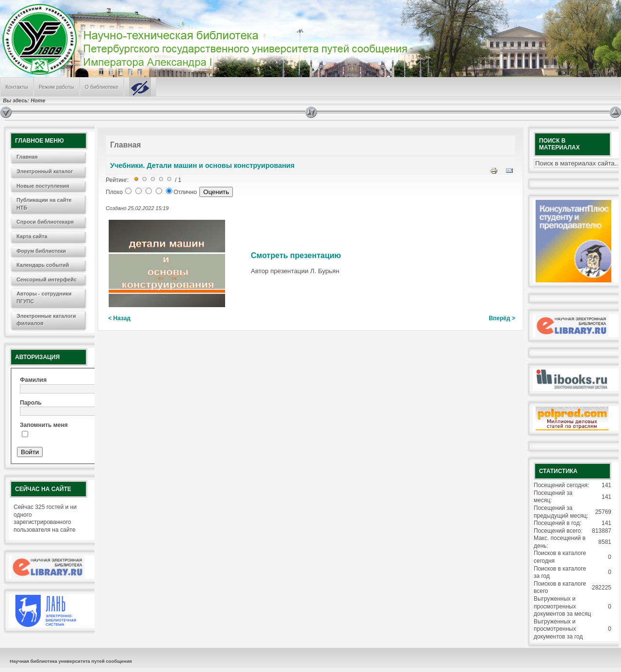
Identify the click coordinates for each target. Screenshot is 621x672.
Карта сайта (32, 236)
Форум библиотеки (41, 251)
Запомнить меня (44, 425)
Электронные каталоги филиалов (46, 320)
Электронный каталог (45, 171)
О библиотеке (102, 87)
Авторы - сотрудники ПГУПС (44, 297)
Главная (27, 157)
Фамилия (33, 380)
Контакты (17, 87)
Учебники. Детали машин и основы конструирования (202, 165)
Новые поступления (43, 186)
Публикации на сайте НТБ (44, 204)
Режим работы (57, 87)
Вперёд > (502, 318)
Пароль (31, 403)
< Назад (119, 318)
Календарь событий (43, 265)
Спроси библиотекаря (45, 222)
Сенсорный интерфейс (47, 279)
